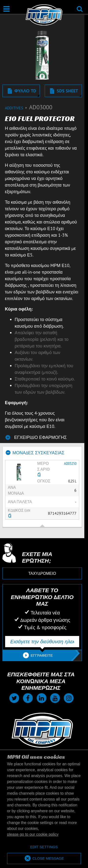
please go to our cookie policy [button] (33, 834)
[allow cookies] (44, 859)
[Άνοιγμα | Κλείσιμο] (6, 9)
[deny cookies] (44, 847)
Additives (17, 108)
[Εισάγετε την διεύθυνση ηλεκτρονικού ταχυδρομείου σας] (42, 642)
